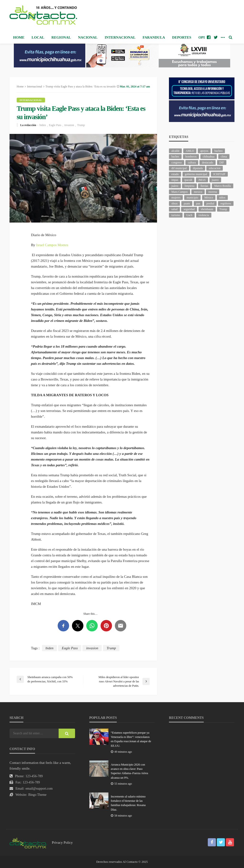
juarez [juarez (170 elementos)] (215, 180)
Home (19, 37)
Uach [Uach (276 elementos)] (189, 215)
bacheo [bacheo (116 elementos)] (219, 151)
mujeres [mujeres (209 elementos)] (176, 198)
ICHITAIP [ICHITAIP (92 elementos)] (219, 174)
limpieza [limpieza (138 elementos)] (189, 186)
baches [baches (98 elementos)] (175, 157)
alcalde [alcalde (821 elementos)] (175, 151)
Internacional (120, 37)
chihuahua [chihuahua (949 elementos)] (209, 157)
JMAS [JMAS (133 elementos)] (202, 180)
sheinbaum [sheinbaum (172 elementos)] (207, 209)
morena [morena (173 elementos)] (213, 192)
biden (43, 125)
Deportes (182, 37)
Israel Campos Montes (52, 245)
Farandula (154, 37)
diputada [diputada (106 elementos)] (198, 168)
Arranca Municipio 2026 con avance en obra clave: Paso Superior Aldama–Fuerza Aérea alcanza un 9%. (130, 771)
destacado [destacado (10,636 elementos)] (207, 162)
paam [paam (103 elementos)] (187, 203)
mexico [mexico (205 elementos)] (198, 192)
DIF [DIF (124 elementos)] (222, 162)
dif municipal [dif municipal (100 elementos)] (179, 168)
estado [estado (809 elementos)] (175, 174)
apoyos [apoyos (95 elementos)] (204, 151)
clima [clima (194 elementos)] (224, 157)
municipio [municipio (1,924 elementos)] (192, 198)
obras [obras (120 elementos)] (174, 203)
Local (38, 37)
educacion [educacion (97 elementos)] (215, 168)
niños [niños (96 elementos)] (222, 198)
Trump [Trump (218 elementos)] (223, 209)
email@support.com (39, 789)
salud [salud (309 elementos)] (174, 209)
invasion (69, 125)
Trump (81, 125)
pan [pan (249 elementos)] (198, 203)
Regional (61, 37)
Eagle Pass (55, 125)
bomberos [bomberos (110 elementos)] (191, 157)
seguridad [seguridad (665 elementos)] (189, 209)
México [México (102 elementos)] (209, 198)
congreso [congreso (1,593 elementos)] (176, 162)
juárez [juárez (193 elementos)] (175, 186)
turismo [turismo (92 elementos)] (176, 215)
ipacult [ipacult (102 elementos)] (188, 180)
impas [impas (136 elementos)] (175, 180)
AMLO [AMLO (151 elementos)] (190, 151)
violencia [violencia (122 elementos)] (204, 215)
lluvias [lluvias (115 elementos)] (204, 186)
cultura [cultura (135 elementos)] (192, 162)
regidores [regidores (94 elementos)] (226, 203)
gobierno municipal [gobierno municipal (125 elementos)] (196, 174)
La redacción (28, 125)
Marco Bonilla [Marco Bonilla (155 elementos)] (223, 186)
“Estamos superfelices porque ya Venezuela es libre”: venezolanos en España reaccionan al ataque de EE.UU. (131, 739)
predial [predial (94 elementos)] (210, 203)
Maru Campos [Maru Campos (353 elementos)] (179, 192)
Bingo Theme (37, 795)
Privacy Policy (62, 843)
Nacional (88, 37)
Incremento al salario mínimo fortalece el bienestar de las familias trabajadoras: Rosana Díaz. (128, 803)
